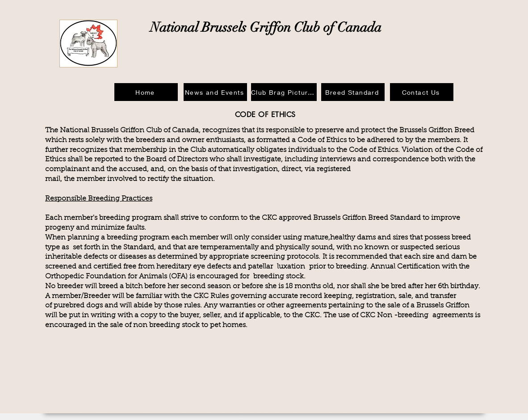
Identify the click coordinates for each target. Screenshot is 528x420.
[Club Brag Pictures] (284, 92)
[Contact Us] (422, 92)
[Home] (146, 92)
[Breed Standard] (353, 92)
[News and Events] (215, 92)
